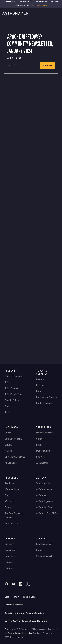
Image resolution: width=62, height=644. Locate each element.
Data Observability (13, 439)
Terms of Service (30, 597)
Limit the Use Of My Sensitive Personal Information (26, 621)
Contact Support (44, 556)
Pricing (8, 406)
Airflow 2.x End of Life (47, 513)
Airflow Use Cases (45, 507)
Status (39, 550)
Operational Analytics (15, 457)
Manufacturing (43, 451)
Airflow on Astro (44, 489)
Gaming (40, 439)
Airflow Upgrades (44, 501)
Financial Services (45, 433)
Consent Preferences (14, 605)
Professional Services (46, 397)
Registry (40, 385)
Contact (9, 568)
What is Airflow (43, 483)
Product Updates (44, 403)
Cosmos (40, 379)
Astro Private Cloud (14, 394)
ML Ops (8, 451)
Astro (7, 382)
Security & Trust (12, 400)
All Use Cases (11, 463)
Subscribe (47, 65)
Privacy (16, 597)
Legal (7, 597)
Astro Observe (12, 388)
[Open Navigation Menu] (57, 13)
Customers (10, 550)
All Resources (11, 524)
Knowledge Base (44, 544)
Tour (7, 412)
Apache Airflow (11, 629)
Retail (39, 445)
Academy (9, 483)
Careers (9, 562)
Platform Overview (14, 376)
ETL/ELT (9, 445)
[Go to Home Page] (29, 13)
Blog (7, 495)
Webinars (9, 501)
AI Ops (8, 433)
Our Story (9, 544)
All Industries (42, 463)
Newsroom (10, 556)
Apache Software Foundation (20, 633)
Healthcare (41, 457)
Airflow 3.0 (41, 495)
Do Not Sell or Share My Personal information (24, 613)
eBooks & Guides (13, 489)
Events (8, 507)
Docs (39, 391)
